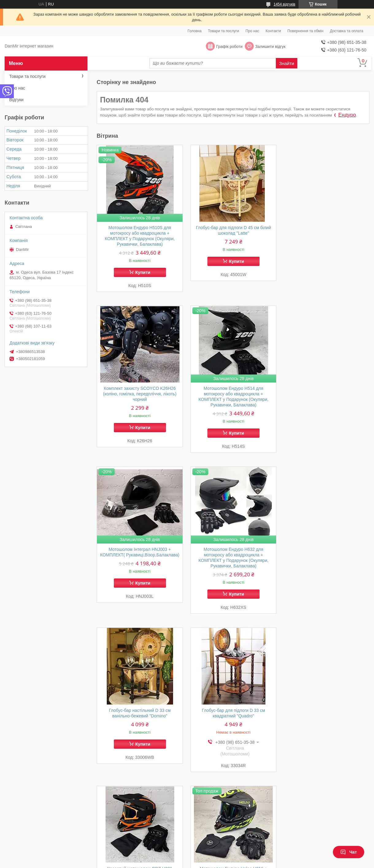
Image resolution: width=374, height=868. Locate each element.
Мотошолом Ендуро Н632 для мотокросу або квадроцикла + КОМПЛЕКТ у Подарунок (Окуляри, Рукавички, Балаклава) (326, 397)
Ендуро (347, 115)
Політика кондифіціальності (314, 832)
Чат (349, 852)
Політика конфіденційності (218, 862)
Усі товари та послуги (344, 793)
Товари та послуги (224, 31)
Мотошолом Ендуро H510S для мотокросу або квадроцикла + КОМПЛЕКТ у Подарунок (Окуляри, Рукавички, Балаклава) (140, 236)
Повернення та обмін (305, 31)
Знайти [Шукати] (286, 63)
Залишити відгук (270, 46)
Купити (143, 272)
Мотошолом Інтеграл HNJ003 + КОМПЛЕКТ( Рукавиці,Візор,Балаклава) (233, 394)
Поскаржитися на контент (170, 862)
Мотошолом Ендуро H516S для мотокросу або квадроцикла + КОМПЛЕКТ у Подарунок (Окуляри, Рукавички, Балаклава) (233, 716)
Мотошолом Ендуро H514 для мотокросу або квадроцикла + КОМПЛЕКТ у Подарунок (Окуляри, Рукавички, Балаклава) (140, 397)
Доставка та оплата (347, 31)
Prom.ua (216, 857)
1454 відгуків (285, 4)
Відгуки (16, 100)
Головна (195, 31)
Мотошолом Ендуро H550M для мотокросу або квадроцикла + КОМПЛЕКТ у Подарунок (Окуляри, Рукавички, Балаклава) (326, 716)
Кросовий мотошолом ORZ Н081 (326, 550)
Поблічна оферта (212, 832)
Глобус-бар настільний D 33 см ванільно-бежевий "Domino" (139, 552)
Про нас (252, 31)
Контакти (273, 31)
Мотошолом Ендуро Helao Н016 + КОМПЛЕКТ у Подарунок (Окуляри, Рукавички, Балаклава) (140, 713)
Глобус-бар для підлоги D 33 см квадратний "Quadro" (233, 552)
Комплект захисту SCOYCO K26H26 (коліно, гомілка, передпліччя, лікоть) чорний (326, 233)
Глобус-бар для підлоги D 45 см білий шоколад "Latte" (233, 230)
